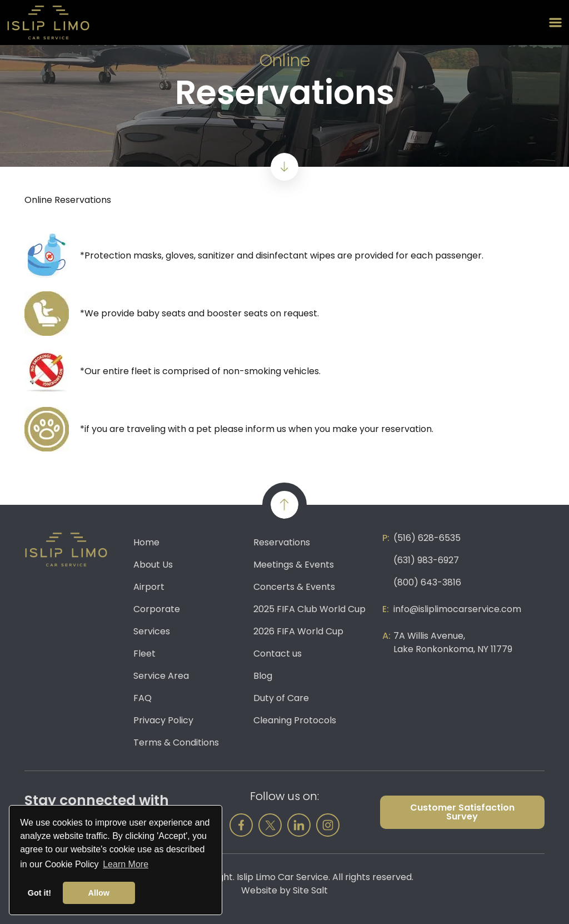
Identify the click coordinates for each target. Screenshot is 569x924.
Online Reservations (68, 200)
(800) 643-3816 (427, 582)
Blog (263, 676)
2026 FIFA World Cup (298, 631)
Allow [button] (99, 893)
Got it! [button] (39, 893)
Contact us (278, 654)
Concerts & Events (294, 587)
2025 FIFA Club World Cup (310, 609)
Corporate (157, 609)
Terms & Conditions (176, 742)
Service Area (161, 676)
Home (146, 542)
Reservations (282, 542)
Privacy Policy (163, 720)
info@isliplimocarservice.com (457, 609)
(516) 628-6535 (427, 538)
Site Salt (310, 890)
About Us (153, 565)
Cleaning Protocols (295, 720)
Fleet (144, 654)
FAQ (143, 698)
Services (152, 631)
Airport (149, 587)
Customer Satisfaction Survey (462, 812)
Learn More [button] (126, 864)
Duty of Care (281, 698)
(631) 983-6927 (426, 560)
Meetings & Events (294, 565)
